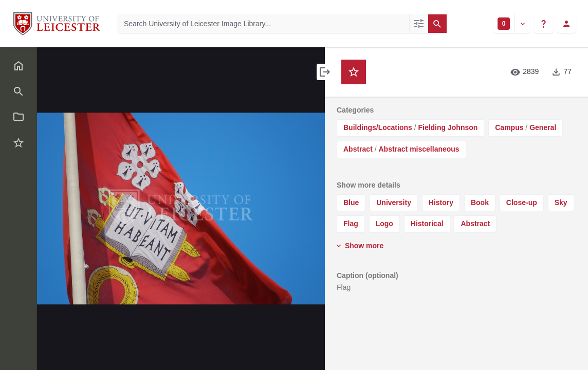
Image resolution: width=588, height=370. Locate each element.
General (543, 127)
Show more (359, 246)
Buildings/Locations (378, 127)
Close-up (522, 202)
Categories (355, 110)
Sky (561, 202)
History (441, 202)
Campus (509, 127)
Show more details (369, 185)
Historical (427, 224)
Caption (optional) (367, 275)
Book (480, 202)
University (394, 202)
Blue (351, 202)
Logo (384, 224)
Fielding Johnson (448, 127)
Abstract (358, 149)
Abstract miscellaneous (419, 149)
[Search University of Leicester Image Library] (263, 24)
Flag (351, 224)
